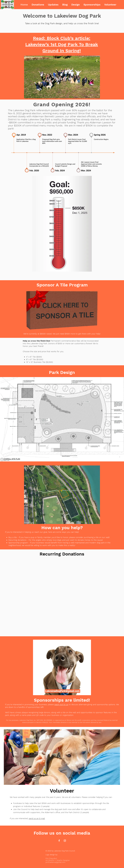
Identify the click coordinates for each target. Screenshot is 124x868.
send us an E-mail (37, 818)
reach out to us (61, 705)
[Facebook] (59, 841)
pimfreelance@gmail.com (55, 862)
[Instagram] (65, 841)
